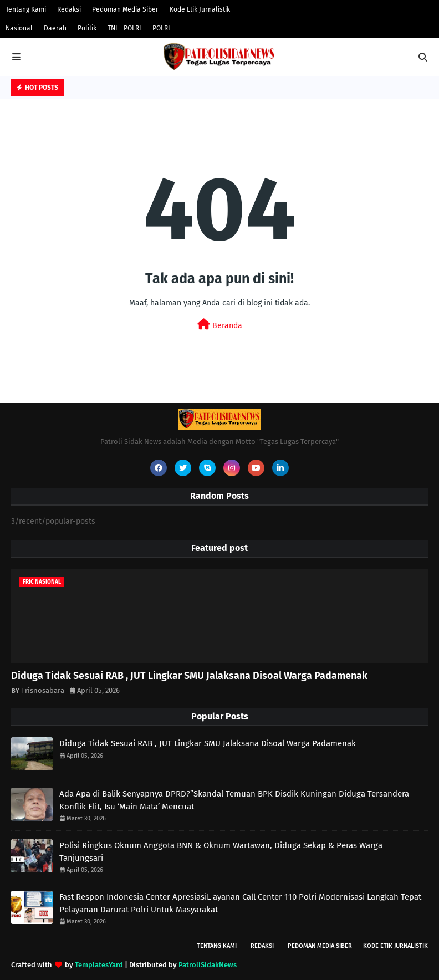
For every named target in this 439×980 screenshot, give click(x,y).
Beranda (220, 325)
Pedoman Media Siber (125, 9)
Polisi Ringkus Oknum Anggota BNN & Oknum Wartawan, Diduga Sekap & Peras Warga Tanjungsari (221, 852)
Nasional (19, 28)
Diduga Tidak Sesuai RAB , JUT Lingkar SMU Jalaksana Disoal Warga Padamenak (189, 676)
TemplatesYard (99, 965)
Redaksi (69, 9)
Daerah (55, 28)
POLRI (161, 28)
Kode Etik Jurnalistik (200, 9)
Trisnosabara (43, 690)
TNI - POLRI (124, 28)
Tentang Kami (26, 9)
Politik (87, 28)
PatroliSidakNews (208, 965)
